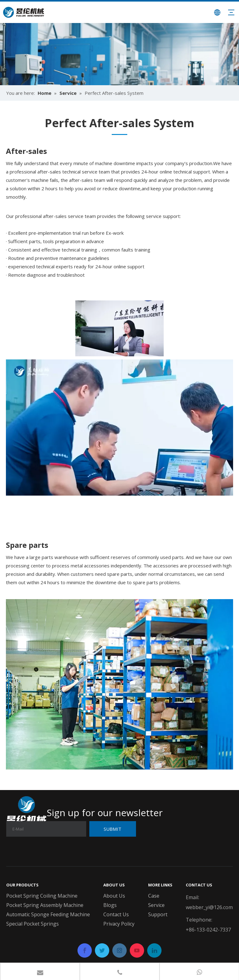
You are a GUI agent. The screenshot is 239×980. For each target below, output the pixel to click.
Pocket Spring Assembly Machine (45, 905)
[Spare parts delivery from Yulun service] (119, 684)
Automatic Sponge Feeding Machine (48, 914)
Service (156, 905)
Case (154, 896)
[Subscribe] (113, 829)
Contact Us (116, 914)
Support (158, 914)
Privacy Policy (119, 924)
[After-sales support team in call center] (119, 428)
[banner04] (119, 54)
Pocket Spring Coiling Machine (42, 896)
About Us (114, 896)
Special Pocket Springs (33, 924)
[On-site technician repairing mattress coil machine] (119, 328)
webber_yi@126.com (209, 907)
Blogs (110, 905)
